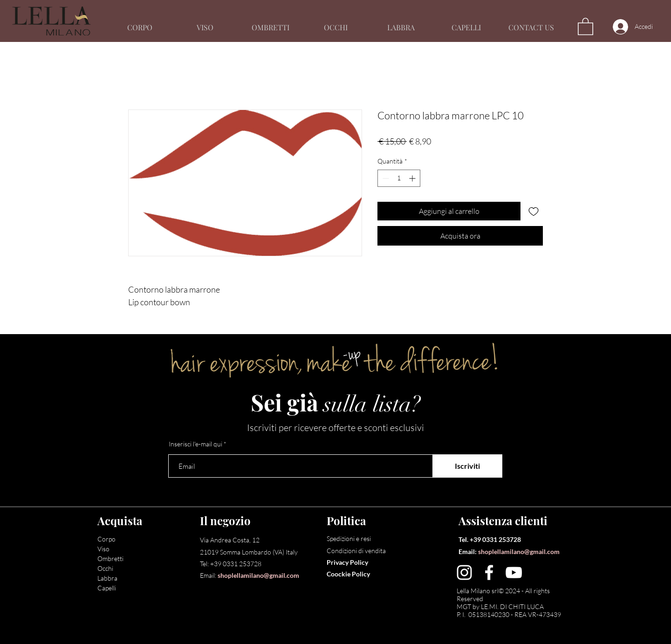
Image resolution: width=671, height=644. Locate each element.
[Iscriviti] (467, 466)
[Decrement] (385, 178)
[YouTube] (514, 572)
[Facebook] (489, 572)
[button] (585, 26)
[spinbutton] (399, 178)
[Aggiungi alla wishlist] (534, 211)
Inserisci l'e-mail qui (195, 444)
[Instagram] (464, 572)
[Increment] (413, 178)
